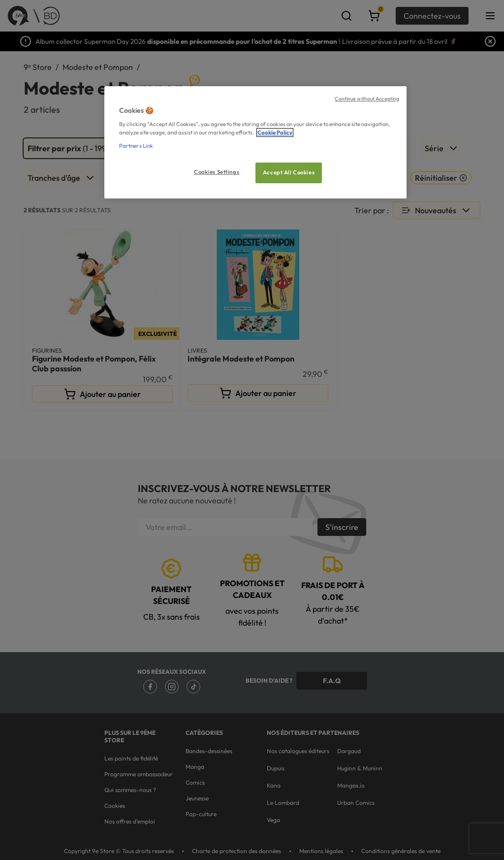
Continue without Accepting (367, 99)
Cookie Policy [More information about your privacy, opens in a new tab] (275, 132)
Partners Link (136, 146)
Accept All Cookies (289, 172)
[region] (255, 143)
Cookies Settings (217, 172)
